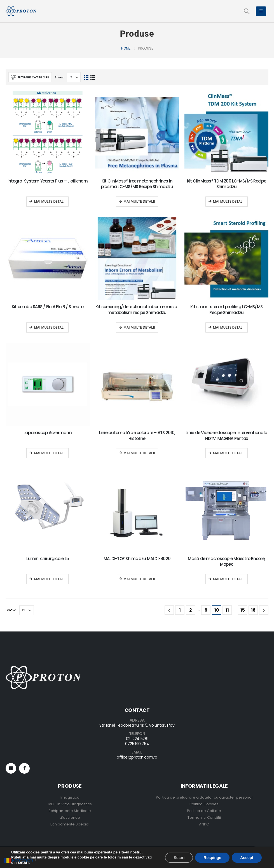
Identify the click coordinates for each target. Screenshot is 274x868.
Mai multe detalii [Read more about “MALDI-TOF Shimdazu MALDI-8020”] (139, 579)
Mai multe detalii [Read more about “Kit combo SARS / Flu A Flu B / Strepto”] (50, 327)
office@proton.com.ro (137, 757)
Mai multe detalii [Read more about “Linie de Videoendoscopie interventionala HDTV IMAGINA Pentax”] (229, 453)
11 (227, 610)
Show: (59, 77)
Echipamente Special (70, 824)
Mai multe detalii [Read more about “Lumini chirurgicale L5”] (50, 579)
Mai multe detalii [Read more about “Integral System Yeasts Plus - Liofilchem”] (50, 201)
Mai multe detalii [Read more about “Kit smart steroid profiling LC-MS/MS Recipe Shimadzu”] (229, 327)
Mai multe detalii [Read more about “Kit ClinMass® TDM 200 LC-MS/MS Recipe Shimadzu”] (229, 201)
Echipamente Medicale (70, 811)
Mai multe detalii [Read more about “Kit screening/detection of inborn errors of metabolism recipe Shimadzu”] (139, 327)
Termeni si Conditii (204, 817)
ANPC (204, 824)
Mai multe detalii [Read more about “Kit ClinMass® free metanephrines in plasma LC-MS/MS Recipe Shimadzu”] (139, 201)
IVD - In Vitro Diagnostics (70, 804)
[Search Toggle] (247, 11)
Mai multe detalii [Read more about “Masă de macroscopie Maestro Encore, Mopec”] (229, 579)
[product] (48, 133)
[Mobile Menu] (261, 11)
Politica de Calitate (204, 811)
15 (243, 610)
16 (253, 610)
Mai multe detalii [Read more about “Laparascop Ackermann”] (50, 453)
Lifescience (70, 817)
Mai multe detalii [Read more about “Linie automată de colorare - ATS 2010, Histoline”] (139, 453)
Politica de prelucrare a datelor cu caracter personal (204, 797)
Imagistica (70, 797)
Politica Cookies (204, 804)
